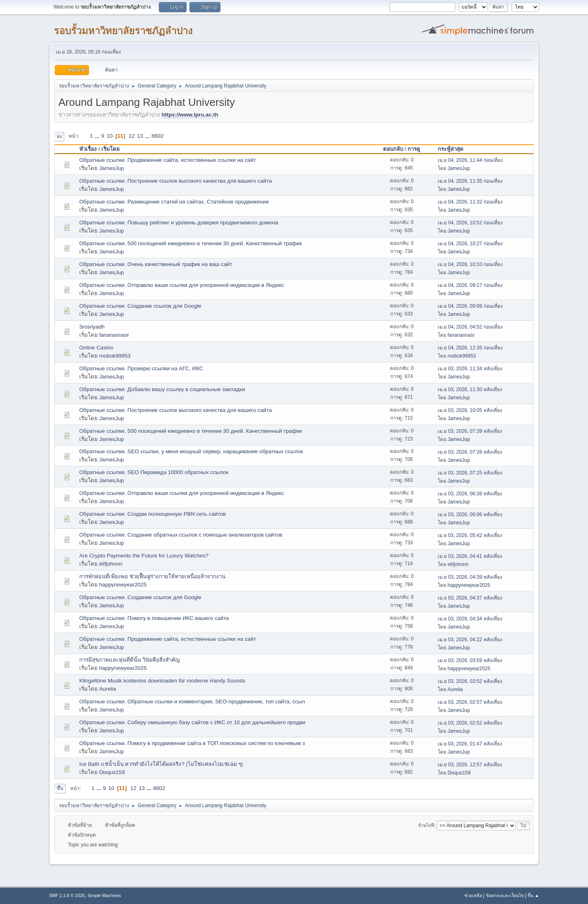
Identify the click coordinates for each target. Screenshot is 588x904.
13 (140, 136)
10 (110, 136)
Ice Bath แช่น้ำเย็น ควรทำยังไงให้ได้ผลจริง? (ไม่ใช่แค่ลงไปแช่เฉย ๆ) (161, 764)
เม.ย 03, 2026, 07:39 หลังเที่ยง (470, 431)
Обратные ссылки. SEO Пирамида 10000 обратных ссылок (154, 472)
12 (132, 136)
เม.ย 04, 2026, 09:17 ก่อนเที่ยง (470, 285)
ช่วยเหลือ (473, 895)
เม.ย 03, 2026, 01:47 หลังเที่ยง (470, 744)
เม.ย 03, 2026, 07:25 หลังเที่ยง (470, 473)
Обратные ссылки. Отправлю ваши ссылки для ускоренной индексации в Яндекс (182, 285)
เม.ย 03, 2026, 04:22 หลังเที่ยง (470, 640)
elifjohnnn (111, 564)
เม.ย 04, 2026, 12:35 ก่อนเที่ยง (470, 348)
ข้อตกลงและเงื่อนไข (505, 895)
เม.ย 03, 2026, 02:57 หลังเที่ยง (470, 702)
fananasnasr (114, 335)
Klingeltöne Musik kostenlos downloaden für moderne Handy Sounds (162, 681)
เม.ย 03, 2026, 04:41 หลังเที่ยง (470, 556)
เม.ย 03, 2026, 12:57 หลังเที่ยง (470, 765)
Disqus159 (112, 772)
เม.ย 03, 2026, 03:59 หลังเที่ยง (470, 660)
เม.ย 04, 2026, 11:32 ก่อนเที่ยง (470, 202)
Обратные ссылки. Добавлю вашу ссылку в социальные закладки (162, 389)
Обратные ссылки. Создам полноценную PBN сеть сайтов (153, 514)
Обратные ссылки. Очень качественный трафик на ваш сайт (156, 264)
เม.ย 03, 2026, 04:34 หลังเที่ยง (470, 619)
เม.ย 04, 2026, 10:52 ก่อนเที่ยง (470, 223)
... (98, 136)
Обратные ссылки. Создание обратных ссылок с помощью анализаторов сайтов (181, 535)
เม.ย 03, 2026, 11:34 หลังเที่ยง (470, 369)
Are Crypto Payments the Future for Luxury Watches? (144, 556)
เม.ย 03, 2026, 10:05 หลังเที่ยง (470, 410)
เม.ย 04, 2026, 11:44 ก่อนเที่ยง (470, 160)
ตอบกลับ (393, 149)
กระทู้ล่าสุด (454, 149)
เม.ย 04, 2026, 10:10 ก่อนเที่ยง (470, 264)
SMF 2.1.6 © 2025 (67, 895)
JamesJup (112, 168)
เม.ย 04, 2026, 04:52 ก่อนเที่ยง (470, 327)
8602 (158, 136)
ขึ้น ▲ (533, 895)
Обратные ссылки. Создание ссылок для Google (140, 306)
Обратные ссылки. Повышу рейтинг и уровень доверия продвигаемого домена (179, 223)
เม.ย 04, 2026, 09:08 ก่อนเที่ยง (470, 306)
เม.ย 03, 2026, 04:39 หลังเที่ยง (470, 577)
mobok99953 (115, 356)
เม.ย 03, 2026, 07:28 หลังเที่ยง (470, 452)
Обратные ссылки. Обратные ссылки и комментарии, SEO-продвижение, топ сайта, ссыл (192, 701)
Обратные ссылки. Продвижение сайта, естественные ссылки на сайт (168, 160)
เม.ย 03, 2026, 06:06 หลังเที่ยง (470, 515)
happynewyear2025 (123, 585)
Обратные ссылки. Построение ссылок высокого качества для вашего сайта (176, 181)
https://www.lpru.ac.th (190, 115)
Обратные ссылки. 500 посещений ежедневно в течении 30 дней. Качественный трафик (190, 243)
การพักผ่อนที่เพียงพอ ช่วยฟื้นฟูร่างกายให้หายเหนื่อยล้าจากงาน (152, 576)
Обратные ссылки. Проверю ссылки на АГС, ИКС (141, 368)
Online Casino (96, 348)
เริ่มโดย (110, 149)
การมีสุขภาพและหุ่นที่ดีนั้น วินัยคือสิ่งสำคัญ (129, 660)
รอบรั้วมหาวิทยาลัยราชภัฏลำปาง (123, 30)
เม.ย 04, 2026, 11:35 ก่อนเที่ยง (470, 181)
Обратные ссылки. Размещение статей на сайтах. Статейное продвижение (174, 202)
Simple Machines (104, 895)
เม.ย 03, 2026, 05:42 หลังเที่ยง (470, 535)
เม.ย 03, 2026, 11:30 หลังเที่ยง (470, 389)
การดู (414, 149)
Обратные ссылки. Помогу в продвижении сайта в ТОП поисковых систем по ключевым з (192, 743)
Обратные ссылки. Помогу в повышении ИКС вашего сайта (154, 618)
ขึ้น (60, 788)
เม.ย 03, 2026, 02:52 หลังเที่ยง (470, 723)
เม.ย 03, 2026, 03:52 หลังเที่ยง (470, 681)
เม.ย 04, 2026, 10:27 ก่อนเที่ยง (470, 244)
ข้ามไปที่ (426, 825)
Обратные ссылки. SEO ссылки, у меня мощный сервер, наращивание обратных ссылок (191, 451)
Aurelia (108, 689)
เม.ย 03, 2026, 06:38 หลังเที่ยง (470, 494)
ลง (59, 136)
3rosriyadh (92, 327)
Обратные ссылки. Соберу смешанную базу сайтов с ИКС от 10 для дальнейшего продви (192, 722)
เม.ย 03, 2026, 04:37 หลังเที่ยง (470, 598)
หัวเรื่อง (88, 149)
